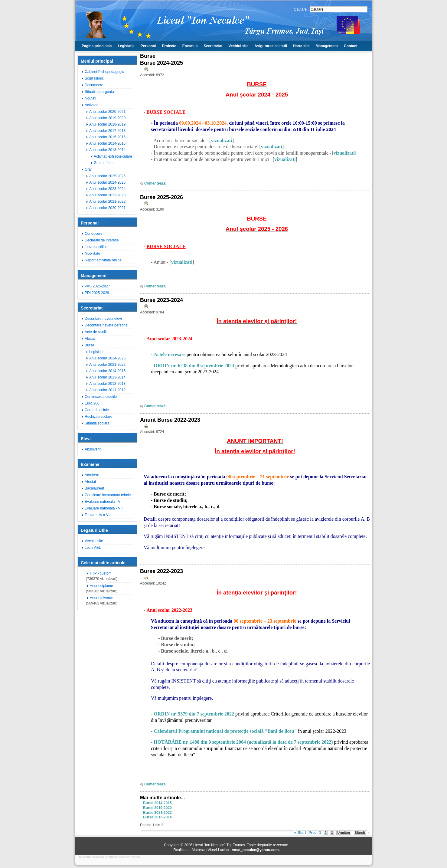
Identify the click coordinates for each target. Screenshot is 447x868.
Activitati (91, 105)
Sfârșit (360, 833)
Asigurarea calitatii (271, 46)
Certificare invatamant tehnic (108, 495)
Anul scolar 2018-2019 (107, 124)
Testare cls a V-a (98, 515)
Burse (89, 345)
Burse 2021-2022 (157, 813)
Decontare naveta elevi (103, 319)
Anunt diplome (101, 586)
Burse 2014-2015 (157, 803)
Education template (91, 857)
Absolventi (93, 449)
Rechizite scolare (98, 417)
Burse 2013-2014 (157, 817)
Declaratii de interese (102, 240)
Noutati (90, 98)
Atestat (90, 482)
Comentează (155, 183)
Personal (148, 46)
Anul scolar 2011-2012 (107, 390)
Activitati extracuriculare (113, 156)
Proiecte (169, 46)
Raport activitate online (103, 260)
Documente (94, 85)
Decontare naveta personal (106, 325)
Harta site (301, 46)
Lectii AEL (93, 548)
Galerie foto (103, 163)
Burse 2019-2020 (157, 808)
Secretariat (213, 46)
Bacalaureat (94, 488)
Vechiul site (239, 46)
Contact (351, 46)
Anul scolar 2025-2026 (107, 176)
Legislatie (126, 46)
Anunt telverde (101, 598)
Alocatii (91, 339)
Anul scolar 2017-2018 (107, 131)
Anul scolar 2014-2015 (107, 143)
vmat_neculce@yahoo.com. (256, 850)
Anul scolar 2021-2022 (107, 201)
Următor (344, 833)
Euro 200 (92, 403)
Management (327, 46)
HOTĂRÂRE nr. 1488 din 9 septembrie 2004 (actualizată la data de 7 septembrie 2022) (243, 742)
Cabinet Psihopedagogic (104, 72)
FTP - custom (101, 573)
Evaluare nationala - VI (103, 502)
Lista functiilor (96, 247)
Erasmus (190, 46)
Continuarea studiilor (101, 397)
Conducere (94, 234)
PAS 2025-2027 (97, 286)
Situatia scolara (97, 423)
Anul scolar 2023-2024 (107, 189)
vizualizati (222, 141)
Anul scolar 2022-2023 (107, 195)
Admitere (92, 475)
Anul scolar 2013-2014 (107, 150)
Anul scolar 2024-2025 (107, 182)
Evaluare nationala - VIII (104, 508)
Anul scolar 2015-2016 (107, 137)
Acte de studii (96, 332)
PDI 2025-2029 (97, 293)
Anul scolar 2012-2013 (107, 384)
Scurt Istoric (94, 78)
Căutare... (302, 9)
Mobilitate (92, 254)
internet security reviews (125, 857)
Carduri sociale (97, 410)
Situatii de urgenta (99, 92)
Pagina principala (97, 46)
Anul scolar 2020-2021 (107, 112)
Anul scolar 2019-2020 (107, 118)
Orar (88, 169)
